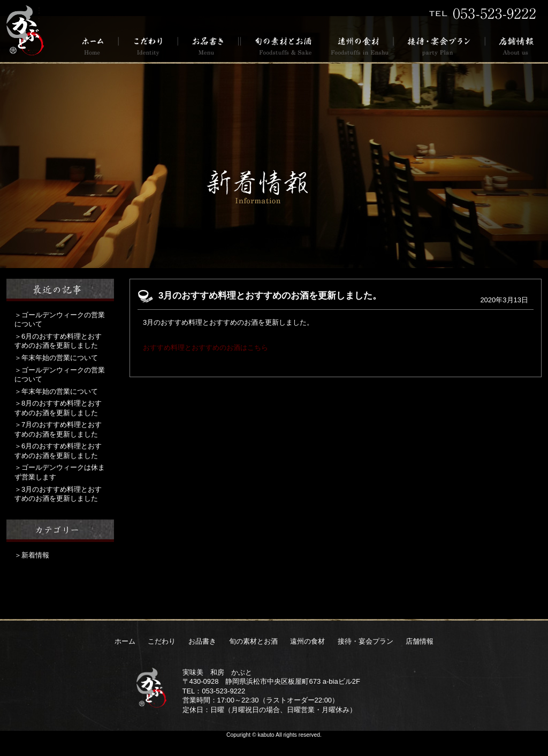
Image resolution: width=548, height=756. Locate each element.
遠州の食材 (359, 45)
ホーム (97, 45)
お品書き (208, 45)
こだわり (149, 45)
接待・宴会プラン (440, 45)
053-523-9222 (223, 691)
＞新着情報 (32, 555)
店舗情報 (513, 45)
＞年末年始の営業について (56, 358)
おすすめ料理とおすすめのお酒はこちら (205, 348)
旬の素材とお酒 (281, 45)
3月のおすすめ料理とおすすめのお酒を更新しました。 (270, 296)
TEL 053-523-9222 (483, 13)
